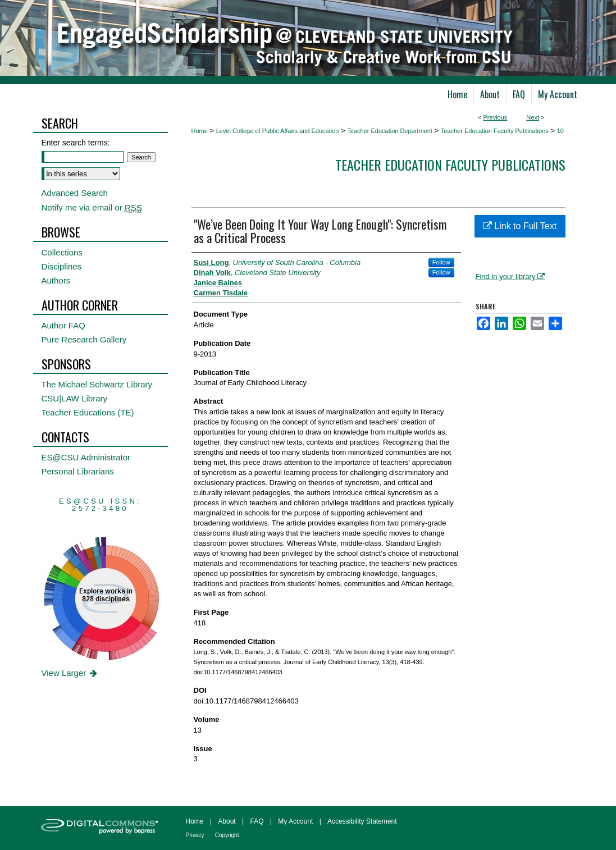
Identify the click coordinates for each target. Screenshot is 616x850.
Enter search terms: (76, 143)
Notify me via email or (92, 207)
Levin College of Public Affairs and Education (278, 131)
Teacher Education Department (390, 131)
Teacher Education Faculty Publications (495, 131)
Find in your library (510, 277)
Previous (496, 117)
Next (533, 117)
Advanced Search (75, 193)
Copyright (227, 835)
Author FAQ (63, 325)
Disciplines (62, 266)
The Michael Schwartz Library (97, 384)
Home (200, 131)
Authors (56, 280)
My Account (295, 821)
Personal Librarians (78, 471)
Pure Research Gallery (84, 339)
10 (560, 131)
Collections (62, 252)
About (227, 821)
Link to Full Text (520, 226)
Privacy (195, 835)
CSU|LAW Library (75, 398)
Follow (441, 262)
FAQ (257, 821)
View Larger (70, 673)
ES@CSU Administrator (86, 457)
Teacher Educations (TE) (88, 412)
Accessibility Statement (362, 821)
